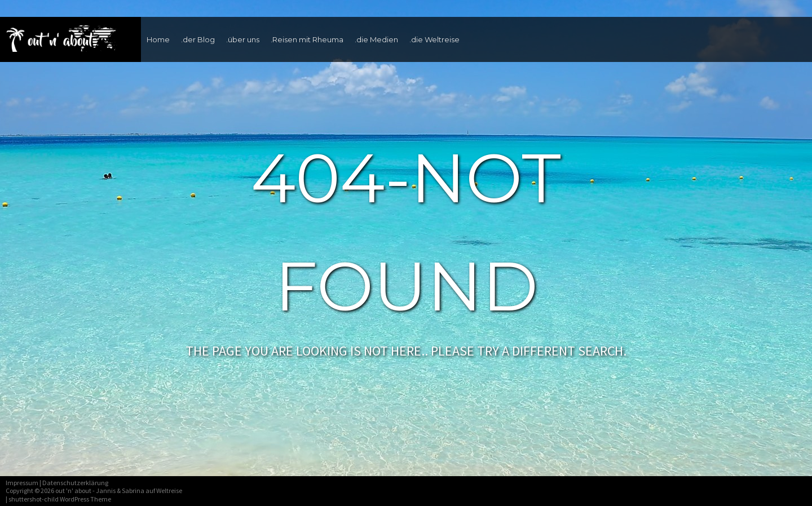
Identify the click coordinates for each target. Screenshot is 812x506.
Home (158, 39)
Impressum (22, 483)
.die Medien (376, 39)
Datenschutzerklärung (75, 483)
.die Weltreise (434, 39)
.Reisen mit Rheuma (307, 39)
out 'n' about (73, 491)
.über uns (243, 39)
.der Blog (198, 39)
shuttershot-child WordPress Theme (60, 499)
